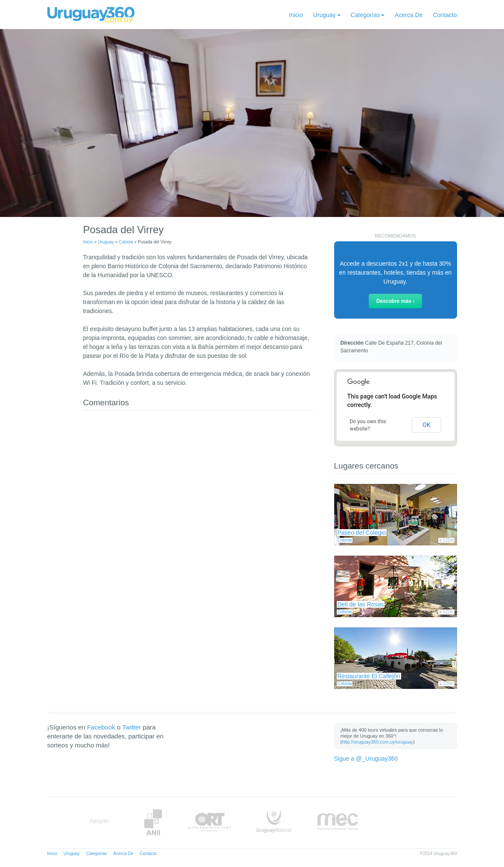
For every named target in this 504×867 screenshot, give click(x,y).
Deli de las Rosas (361, 604)
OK (426, 425)
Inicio (296, 15)
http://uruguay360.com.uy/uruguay (377, 742)
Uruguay (325, 15)
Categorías (365, 15)
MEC (338, 822)
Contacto (445, 15)
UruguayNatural (274, 822)
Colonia (126, 242)
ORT (209, 822)
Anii (153, 822)
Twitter (131, 727)
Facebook (101, 727)
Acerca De (409, 15)
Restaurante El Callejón (369, 676)
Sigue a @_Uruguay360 (366, 759)
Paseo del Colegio (362, 533)
